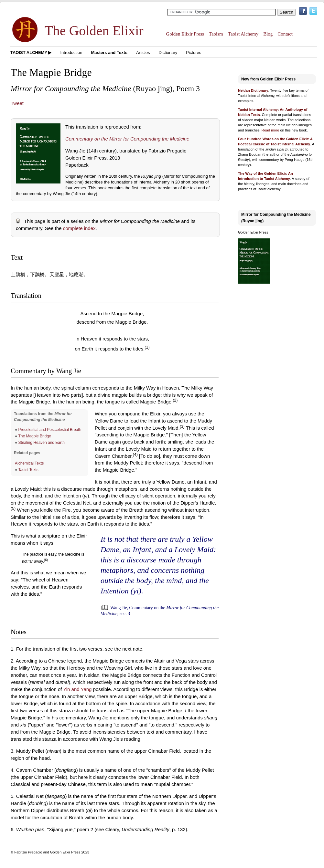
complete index (79, 228)
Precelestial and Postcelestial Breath (50, 430)
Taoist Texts (28, 470)
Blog (268, 34)
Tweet (17, 103)
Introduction (71, 52)
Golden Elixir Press (185, 34)
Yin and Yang (77, 689)
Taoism (216, 34)
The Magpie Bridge (34, 436)
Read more (270, 130)
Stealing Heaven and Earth (42, 443)
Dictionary (168, 52)
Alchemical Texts (29, 463)
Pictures (194, 52)
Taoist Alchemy (243, 34)
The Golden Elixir (94, 31)
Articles (143, 52)
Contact (285, 34)
